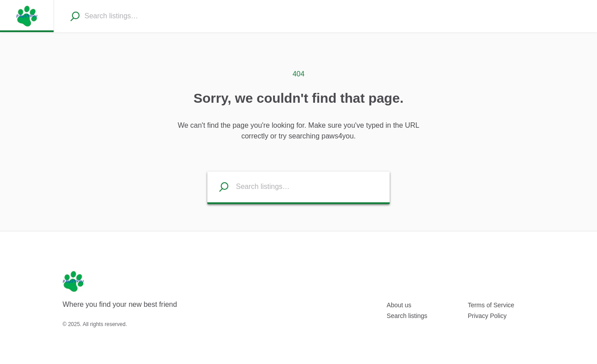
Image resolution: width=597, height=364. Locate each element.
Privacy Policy (487, 316)
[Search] (75, 16)
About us (399, 305)
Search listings (407, 316)
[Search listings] (218, 187)
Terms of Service (491, 305)
